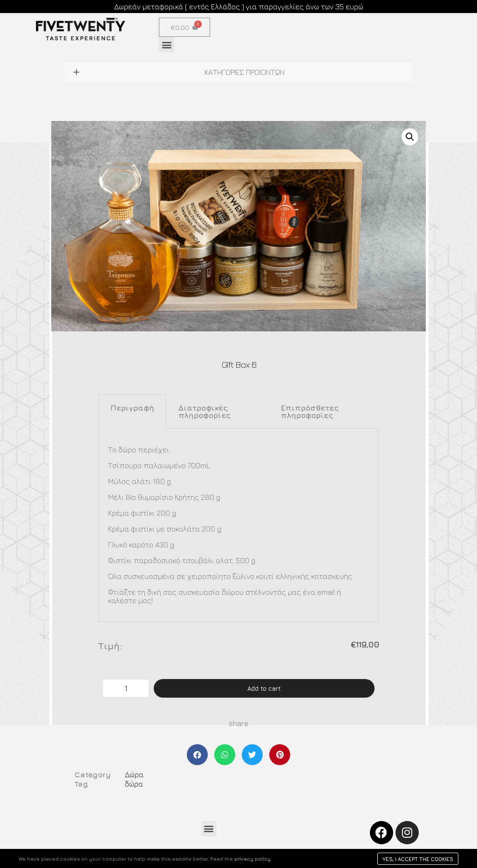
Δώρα (134, 774)
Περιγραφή (132, 408)
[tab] (132, 411)
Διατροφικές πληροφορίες (204, 411)
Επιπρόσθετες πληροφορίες (310, 411)
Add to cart (264, 688)
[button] (167, 44)
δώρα (134, 784)
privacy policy (252, 858)
